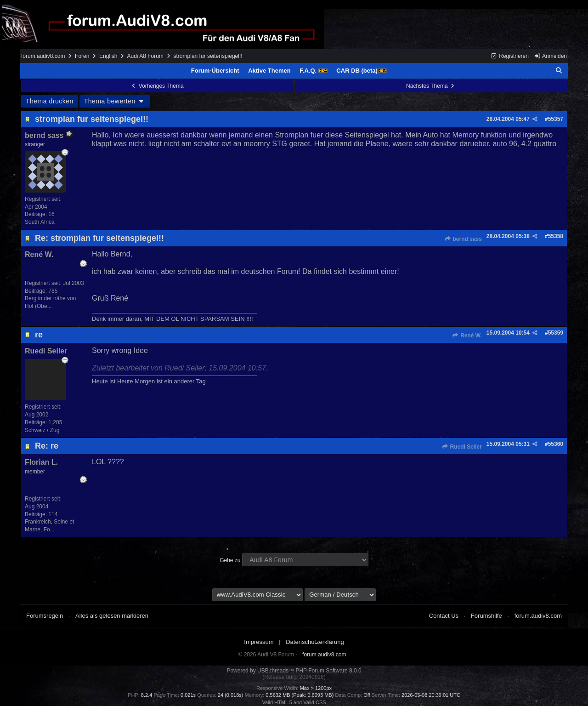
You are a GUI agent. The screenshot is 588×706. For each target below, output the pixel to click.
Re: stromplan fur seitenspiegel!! (99, 238)
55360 (556, 444)
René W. (467, 336)
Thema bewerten (115, 101)
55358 (556, 236)
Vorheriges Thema (157, 86)
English (108, 56)
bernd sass (463, 239)
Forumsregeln (45, 616)
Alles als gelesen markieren (112, 616)
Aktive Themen (269, 71)
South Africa (40, 222)
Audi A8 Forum (145, 56)
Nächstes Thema (431, 86)
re (39, 335)
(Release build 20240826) (294, 677)
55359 (556, 333)
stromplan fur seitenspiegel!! (92, 119)
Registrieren (510, 56)
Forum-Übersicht (215, 71)
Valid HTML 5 (277, 702)
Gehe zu (230, 560)
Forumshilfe (486, 616)
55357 (556, 119)
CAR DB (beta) (362, 71)
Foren (82, 56)
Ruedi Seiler (462, 447)
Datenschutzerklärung (315, 642)
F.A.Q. (313, 71)
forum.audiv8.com (43, 56)
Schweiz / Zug (42, 430)
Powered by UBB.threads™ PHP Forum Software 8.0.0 (294, 671)
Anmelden (550, 56)
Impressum (259, 642)
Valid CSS (314, 702)
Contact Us (444, 616)
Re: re (47, 446)
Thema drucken (50, 101)
